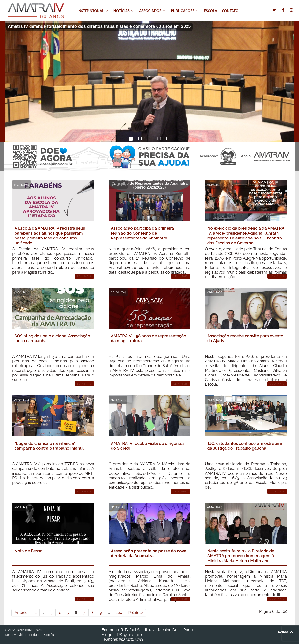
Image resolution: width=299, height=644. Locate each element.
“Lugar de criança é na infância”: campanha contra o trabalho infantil (49, 446)
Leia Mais (84, 276)
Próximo (135, 613)
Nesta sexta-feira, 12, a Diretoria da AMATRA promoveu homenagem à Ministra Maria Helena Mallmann (241, 556)
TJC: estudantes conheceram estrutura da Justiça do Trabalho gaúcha (245, 446)
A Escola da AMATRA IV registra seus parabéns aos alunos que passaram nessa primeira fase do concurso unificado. (50, 235)
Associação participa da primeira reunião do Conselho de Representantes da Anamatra (142, 233)
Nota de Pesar (28, 551)
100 (119, 613)
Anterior (22, 613)
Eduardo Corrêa (42, 635)
